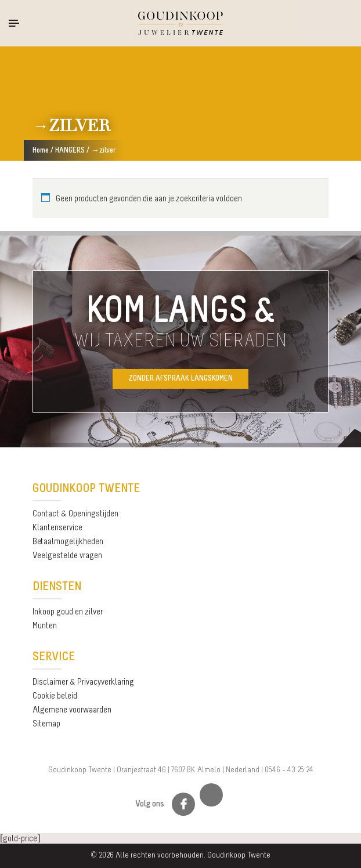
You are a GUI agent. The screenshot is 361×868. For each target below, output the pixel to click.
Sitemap (46, 724)
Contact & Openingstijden (75, 514)
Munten (45, 626)
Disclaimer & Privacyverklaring (83, 682)
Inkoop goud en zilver (68, 612)
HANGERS (70, 151)
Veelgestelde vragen (67, 556)
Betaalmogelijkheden (68, 542)
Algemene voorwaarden (72, 710)
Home (41, 151)
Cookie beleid (55, 696)
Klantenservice (57, 528)
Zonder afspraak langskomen (180, 379)
